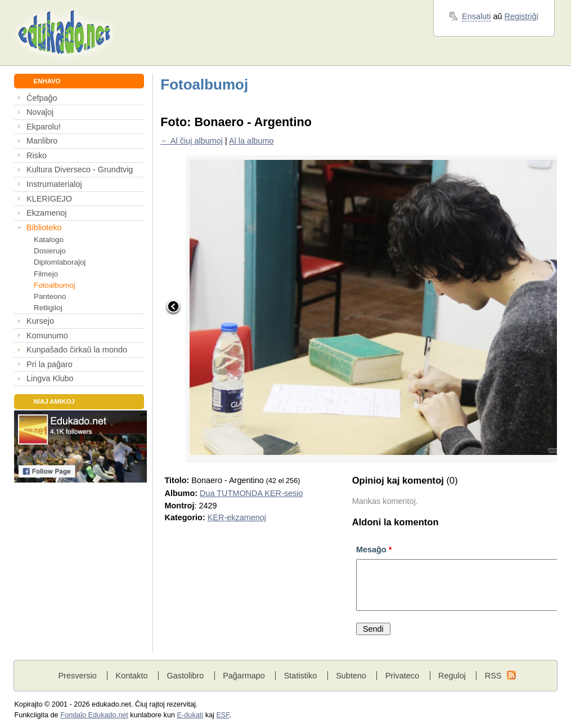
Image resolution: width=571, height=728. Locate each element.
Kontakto (132, 676)
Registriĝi (521, 16)
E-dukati (190, 715)
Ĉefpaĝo (42, 98)
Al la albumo (251, 141)
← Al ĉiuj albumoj (192, 141)
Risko (37, 155)
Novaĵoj (40, 112)
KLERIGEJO (49, 199)
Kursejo (40, 321)
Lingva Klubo (50, 378)
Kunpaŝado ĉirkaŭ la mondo (77, 350)
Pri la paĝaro (50, 364)
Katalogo (49, 240)
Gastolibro (185, 676)
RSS (493, 676)
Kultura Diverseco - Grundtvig (80, 169)
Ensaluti (476, 16)
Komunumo (47, 336)
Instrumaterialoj (54, 184)
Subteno (351, 676)
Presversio (77, 676)
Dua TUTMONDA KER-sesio (251, 493)
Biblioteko (44, 227)
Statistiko (301, 676)
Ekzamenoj (46, 213)
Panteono (50, 296)
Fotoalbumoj (55, 285)
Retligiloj (48, 308)
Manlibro (42, 141)
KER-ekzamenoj (237, 517)
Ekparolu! (44, 127)
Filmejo (46, 274)
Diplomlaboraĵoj (60, 262)
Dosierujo (50, 251)
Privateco (402, 676)
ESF (222, 715)
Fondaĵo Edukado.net (94, 715)
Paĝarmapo (244, 676)
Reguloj (452, 676)
